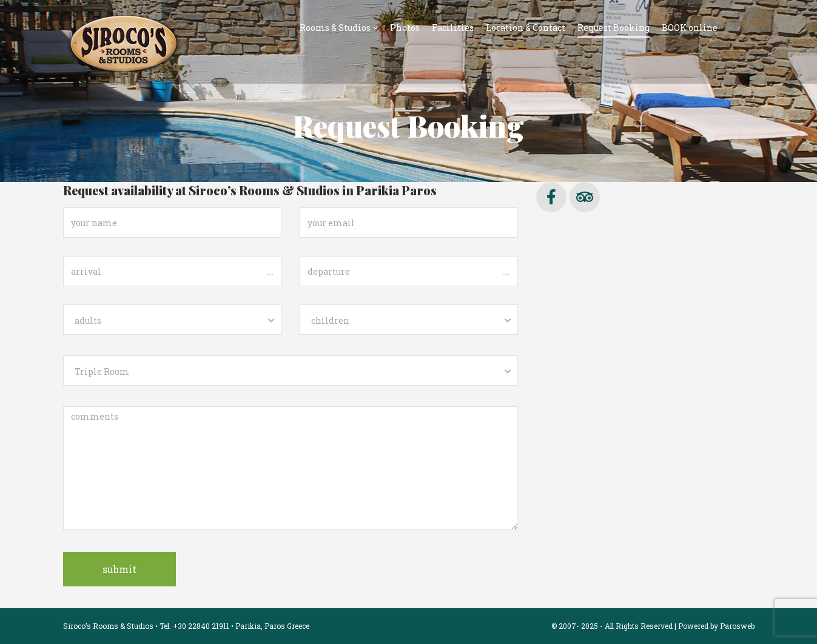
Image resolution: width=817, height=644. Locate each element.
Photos (405, 28)
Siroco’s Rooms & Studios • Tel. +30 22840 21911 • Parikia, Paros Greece (186, 626)
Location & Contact (526, 28)
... (270, 270)
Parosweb (737, 626)
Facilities (453, 28)
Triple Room (102, 371)
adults (88, 320)
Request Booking (614, 28)
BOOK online (690, 28)
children (330, 320)
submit (119, 569)
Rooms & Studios (335, 28)
